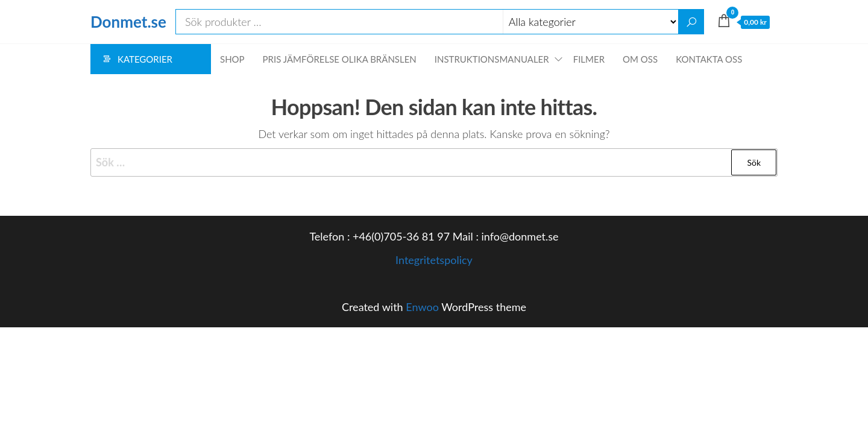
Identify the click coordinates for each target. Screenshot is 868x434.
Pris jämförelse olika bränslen (340, 59)
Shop (232, 59)
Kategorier (145, 59)
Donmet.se (128, 22)
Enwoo (422, 307)
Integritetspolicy (434, 260)
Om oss (640, 59)
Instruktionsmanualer (492, 59)
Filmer (589, 59)
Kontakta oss (709, 59)
